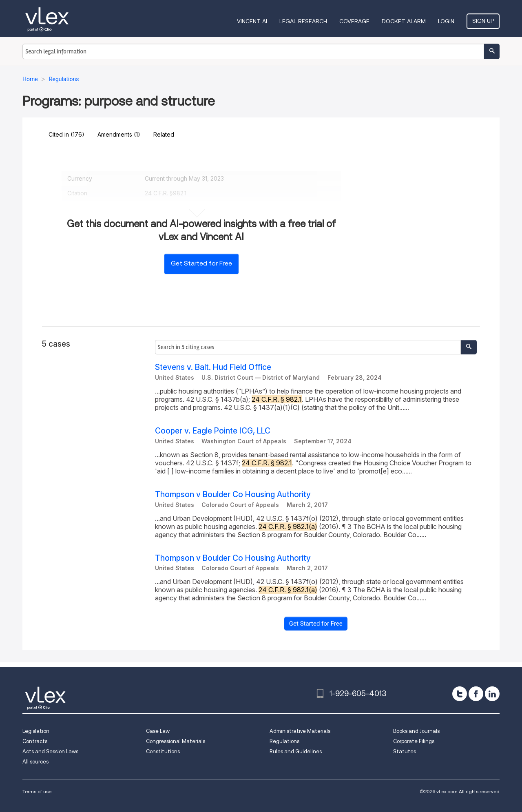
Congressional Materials (176, 741)
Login (446, 21)
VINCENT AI (252, 21)
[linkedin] (492, 694)
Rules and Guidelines (296, 751)
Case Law (158, 731)
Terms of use (37, 791)
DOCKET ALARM (404, 21)
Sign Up (483, 21)
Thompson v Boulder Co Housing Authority (233, 495)
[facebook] (476, 694)
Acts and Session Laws (50, 751)
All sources (35, 762)
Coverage (354, 21)
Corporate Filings (414, 741)
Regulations (284, 741)
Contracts (35, 741)
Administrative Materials (300, 731)
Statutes (405, 751)
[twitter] (460, 694)
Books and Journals (416, 731)
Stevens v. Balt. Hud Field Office (213, 367)
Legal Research (303, 21)
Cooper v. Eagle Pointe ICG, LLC (213, 431)
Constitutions (163, 751)
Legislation (36, 731)
